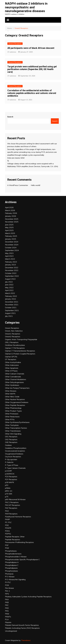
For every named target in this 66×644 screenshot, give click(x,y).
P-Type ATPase (12, 465)
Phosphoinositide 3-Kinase (16, 557)
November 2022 (12, 270)
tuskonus (13, 52)
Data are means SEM (16, 158)
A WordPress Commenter (18, 185)
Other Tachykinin (12, 425)
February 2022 (11, 296)
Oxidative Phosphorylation (16, 448)
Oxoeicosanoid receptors (15, 451)
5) (8, 161)
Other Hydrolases (12, 385)
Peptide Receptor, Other (15, 537)
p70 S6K (9, 494)
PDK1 (7, 531)
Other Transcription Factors (16, 428)
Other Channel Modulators (16, 379)
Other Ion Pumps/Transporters (17, 388)
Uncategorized (11, 631)
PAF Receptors (11, 508)
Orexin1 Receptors (13, 334)
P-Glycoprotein (11, 459)
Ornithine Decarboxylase (15, 345)
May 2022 (9, 287)
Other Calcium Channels (15, 374)
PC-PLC (8, 522)
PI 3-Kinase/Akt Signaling (15, 579)
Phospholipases (11, 568)
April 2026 (9, 207)
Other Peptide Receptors (15, 405)
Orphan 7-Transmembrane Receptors (20, 351)
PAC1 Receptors (12, 502)
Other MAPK (10, 394)
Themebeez (26, 640)
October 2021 (11, 307)
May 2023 (9, 253)
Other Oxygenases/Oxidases (17, 402)
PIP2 (7, 594)
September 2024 (12, 250)
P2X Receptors (11, 477)
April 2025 (9, 230)
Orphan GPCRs (11, 357)
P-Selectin (9, 462)
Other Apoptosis (12, 368)
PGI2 (7, 548)
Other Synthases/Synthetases (17, 422)
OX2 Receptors (11, 439)
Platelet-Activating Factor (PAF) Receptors (22, 628)
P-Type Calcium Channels (15, 468)
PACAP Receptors (13, 505)
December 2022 (12, 268)
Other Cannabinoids (13, 377)
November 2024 (12, 245)
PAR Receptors (11, 514)
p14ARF (8, 471)
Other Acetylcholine (13, 362)
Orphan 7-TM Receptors (15, 348)
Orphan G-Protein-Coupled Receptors (20, 354)
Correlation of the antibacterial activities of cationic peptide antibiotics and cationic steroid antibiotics (32, 93)
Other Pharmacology (13, 408)
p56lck (8, 488)
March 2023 (10, 259)
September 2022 (12, 276)
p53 (7, 485)
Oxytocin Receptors (13, 457)
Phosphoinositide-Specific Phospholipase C (22, 559)
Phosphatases (11, 551)
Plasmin (8, 622)
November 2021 (12, 305)
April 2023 (9, 256)
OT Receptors (11, 359)
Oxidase (8, 445)
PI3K (7, 585)
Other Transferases (13, 431)
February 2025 (11, 236)
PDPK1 (8, 534)
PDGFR (8, 528)
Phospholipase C (12, 565)
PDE (7, 525)
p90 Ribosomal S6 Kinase (15, 499)
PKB (7, 602)
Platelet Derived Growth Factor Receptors (22, 625)
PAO (7, 511)
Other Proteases (12, 414)
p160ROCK (10, 474)
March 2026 (10, 210)
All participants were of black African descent (31, 48)
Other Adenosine (12, 365)
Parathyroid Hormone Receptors (18, 517)
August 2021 (10, 313)
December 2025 (12, 219)
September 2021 (12, 310)
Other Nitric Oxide (12, 397)
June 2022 (9, 285)
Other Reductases (12, 417)
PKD (7, 608)
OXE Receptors (11, 442)
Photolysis (9, 574)
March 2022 (10, 293)
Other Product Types (13, 411)
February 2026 (11, 213)
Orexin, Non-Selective (14, 331)
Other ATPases (11, 371)
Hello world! (36, 185)
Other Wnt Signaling (13, 434)
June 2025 (9, 225)
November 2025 (12, 222)
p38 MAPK (10, 482)
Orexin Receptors (12, 328)
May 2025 (9, 227)
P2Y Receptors (11, 479)
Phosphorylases (11, 571)
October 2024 (11, 248)
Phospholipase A (12, 562)
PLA (7, 619)
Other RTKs (10, 419)
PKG (7, 611)
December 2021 (12, 302)
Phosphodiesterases (13, 554)
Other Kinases (11, 391)
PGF (7, 545)
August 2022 (10, 279)
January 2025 (11, 239)
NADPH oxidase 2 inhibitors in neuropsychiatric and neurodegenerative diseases (26, 7)
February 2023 (11, 262)
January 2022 (11, 299)
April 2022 (9, 290)
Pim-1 (7, 591)
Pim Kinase (9, 588)
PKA (7, 599)
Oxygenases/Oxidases (14, 454)
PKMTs (8, 617)
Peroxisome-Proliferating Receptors (19, 542)
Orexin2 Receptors (15, 44)
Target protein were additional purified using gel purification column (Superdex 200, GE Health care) (32, 69)
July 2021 (9, 316)
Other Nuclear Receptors (15, 399)
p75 (7, 497)
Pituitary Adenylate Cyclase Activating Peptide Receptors (28, 597)
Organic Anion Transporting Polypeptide (21, 339)
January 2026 (11, 216)
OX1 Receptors (11, 437)
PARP (7, 519)
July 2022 (9, 282)
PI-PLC (8, 582)
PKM (7, 614)
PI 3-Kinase (10, 577)
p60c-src (9, 491)
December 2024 (12, 242)
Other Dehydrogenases (14, 382)
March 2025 (10, 233)
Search (10, 117)
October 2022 (11, 273)
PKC (7, 605)
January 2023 (11, 265)
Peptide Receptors (13, 539)
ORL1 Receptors (12, 342)
